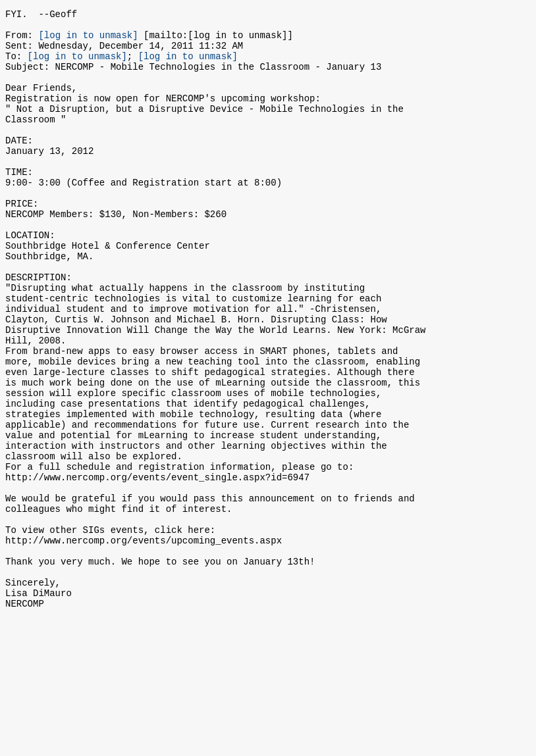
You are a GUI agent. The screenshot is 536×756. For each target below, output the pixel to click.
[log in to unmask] (88, 40)
